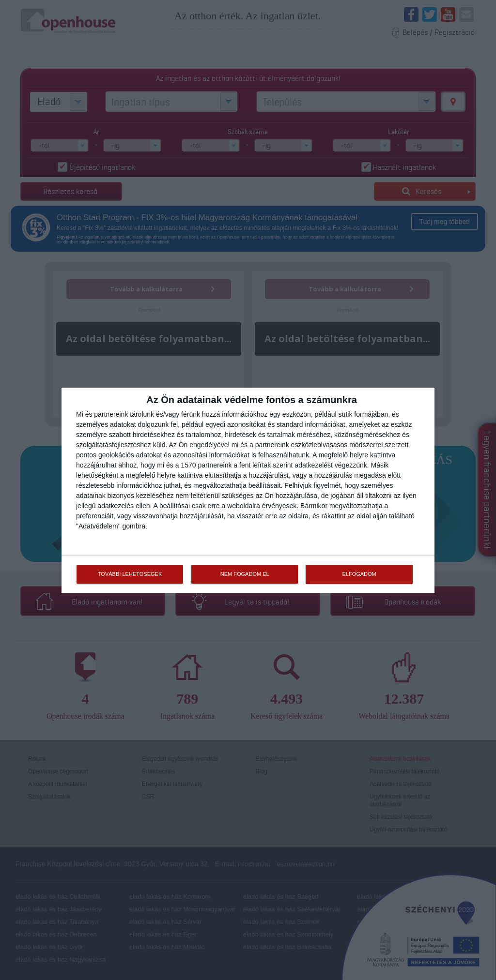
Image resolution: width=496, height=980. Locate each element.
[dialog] (248, 490)
